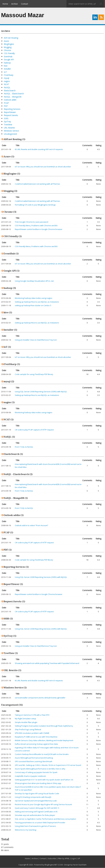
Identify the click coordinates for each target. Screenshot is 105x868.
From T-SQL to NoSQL (24, 447)
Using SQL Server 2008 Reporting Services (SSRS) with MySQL (41, 392)
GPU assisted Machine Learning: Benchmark (34, 762)
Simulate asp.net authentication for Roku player (35, 815)
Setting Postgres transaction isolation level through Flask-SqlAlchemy (44, 726)
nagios (7, 81)
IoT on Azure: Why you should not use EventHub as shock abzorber (43, 167)
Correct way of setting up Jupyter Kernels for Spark (36, 772)
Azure (6, 41)
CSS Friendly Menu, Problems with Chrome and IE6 (36, 226)
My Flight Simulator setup (25, 719)
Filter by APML (64, 859)
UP (79, 859)
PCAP (6, 103)
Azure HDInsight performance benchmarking (34, 758)
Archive (15, 4)
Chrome (7, 50)
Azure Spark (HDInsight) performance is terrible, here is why (40, 769)
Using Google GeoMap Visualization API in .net (34, 281)
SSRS (6, 119)
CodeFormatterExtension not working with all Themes (37, 184)
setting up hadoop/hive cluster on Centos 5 (33, 306)
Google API (9, 60)
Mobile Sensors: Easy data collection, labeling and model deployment (44, 741)
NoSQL (7, 88)
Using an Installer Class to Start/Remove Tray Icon (36, 340)
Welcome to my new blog (26, 830)
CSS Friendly (9, 53)
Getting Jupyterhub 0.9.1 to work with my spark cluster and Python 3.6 (44, 780)
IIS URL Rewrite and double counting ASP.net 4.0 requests (39, 149)
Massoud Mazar (23, 15)
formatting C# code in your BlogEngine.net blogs (35, 205)
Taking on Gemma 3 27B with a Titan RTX (32, 715)
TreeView (8, 125)
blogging (8, 47)
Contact (25, 4)
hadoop (7, 63)
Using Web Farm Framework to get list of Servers (35, 826)
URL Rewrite (9, 128)
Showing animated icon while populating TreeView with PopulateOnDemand (47, 663)
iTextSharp (9, 75)
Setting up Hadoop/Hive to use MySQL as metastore (37, 302)
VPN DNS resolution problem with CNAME (32, 733)
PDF (6, 106)
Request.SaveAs (11, 115)
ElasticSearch (10, 91)
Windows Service (11, 131)
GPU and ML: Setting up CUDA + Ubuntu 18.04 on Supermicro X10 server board (48, 765)
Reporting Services (12, 109)
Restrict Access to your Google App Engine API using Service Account (43, 805)
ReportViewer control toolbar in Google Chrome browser (39, 229)
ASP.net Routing (11, 38)
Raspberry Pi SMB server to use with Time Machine (36, 737)
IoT (5, 72)
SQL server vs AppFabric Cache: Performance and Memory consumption (45, 819)
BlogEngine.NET (51, 865)
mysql (6, 78)
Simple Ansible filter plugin (26, 722)
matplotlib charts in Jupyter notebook (30, 776)
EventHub (8, 57)
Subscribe (52, 859)
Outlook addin (10, 100)
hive (6, 66)
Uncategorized (10, 134)
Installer (7, 69)
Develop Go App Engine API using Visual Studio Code (37, 794)
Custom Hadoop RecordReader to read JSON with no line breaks (42, 754)
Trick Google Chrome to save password (32, 222)
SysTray (7, 122)
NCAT (6, 84)
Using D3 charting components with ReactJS (33, 797)
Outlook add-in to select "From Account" (32, 526)
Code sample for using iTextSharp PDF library (34, 374)
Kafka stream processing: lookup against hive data (36, 744)
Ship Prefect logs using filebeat (28, 730)
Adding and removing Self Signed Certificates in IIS (36, 812)
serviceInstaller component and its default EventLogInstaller (40, 698)
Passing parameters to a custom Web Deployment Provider (40, 823)
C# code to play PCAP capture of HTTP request (34, 430)
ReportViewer (10, 112)
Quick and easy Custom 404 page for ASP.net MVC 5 (37, 808)
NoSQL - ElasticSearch (14, 94)
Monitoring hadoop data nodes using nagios (34, 298)
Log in (74, 859)
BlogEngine (9, 44)
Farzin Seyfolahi (80, 865)
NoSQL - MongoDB (13, 97)
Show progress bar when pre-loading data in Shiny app (38, 783)
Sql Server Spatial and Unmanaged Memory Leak (36, 801)
